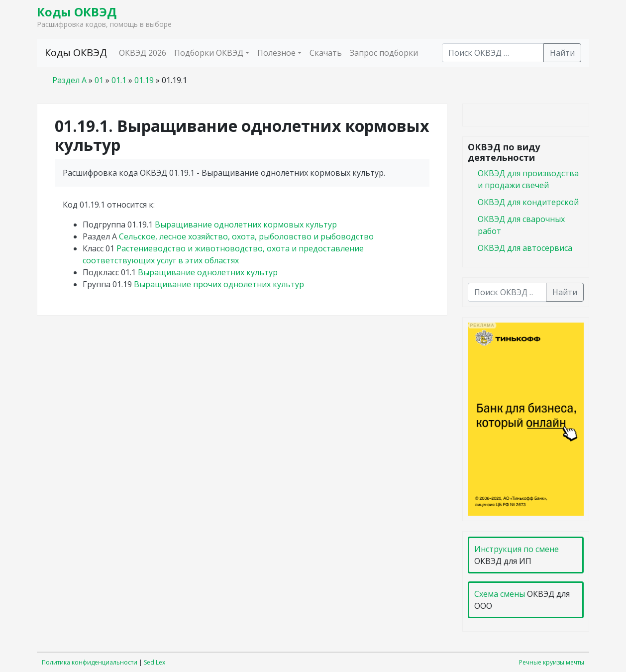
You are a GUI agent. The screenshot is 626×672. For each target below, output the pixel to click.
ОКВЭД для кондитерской (528, 202)
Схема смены (500, 594)
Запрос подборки (384, 53)
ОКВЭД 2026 (143, 53)
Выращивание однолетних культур (208, 272)
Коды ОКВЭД (77, 12)
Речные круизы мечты (552, 662)
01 (99, 80)
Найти (562, 53)
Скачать (326, 53)
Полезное (276, 53)
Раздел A (69, 80)
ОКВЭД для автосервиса (525, 248)
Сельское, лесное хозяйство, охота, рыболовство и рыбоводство (246, 236)
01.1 (119, 80)
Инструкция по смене (517, 549)
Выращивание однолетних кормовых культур (246, 224)
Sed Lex (155, 662)
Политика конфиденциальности (90, 662)
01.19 (144, 80)
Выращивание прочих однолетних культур (219, 284)
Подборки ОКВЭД (209, 53)
